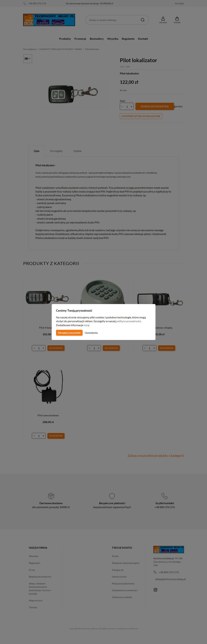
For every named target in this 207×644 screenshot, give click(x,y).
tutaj (87, 325)
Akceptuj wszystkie (69, 333)
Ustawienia (91, 333)
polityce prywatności (131, 321)
